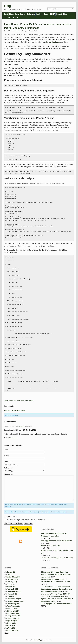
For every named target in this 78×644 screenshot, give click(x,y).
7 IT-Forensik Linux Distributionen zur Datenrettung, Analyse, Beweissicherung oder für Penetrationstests (56, 589)
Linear (21, 426)
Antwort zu (8, 468)
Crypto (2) (11, 572)
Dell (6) (10, 574)
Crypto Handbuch (53, 42)
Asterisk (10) (12, 594)
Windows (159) (13, 630)
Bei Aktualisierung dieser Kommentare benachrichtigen (26, 520)
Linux (12, 14)
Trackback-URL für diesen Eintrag (15, 411)
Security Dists (63, 14)
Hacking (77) (12, 582)
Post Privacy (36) (14, 606)
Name (6, 449)
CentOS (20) (12, 596)
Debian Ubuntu (9, 400)
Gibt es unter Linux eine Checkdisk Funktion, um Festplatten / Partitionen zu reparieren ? (56, 574)
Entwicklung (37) (13, 577)
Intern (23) (11, 584)
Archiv (16, 17)
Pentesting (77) (13, 604)
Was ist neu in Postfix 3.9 (50, 546)
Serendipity (37, 640)
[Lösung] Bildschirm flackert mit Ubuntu (56, 541)
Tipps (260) (11, 623)
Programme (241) (14, 616)
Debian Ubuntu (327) (16, 601)
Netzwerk (17, 400)
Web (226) (11, 628)
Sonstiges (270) (13, 618)
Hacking (40, 14)
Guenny (17, 31)
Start (6, 14)
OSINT (53, 14)
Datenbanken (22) (14, 599)
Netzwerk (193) (13, 589)
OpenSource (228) (14, 592)
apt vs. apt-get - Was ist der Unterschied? (57, 604)
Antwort (15, 438)
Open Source (21, 14)
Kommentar (9, 474)
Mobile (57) (11, 587)
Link (10, 438)
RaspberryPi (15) (13, 609)
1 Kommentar (29, 400)
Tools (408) (11, 626)
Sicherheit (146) (13, 611)
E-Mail (6, 456)
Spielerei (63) (12, 621)
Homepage (8, 462)
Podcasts (8, 17)
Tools (47, 14)
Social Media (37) (14, 613)
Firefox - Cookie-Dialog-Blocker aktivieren (57, 558)
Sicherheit (31, 14)
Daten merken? (11, 517)
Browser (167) (12, 579)
